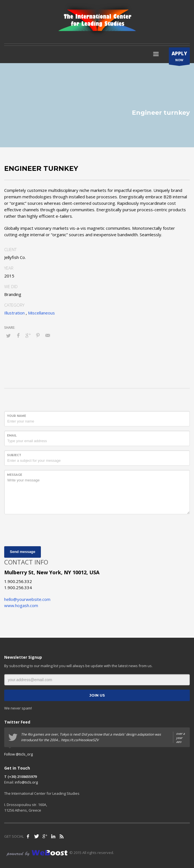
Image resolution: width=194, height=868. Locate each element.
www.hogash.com (21, 605)
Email (12, 436)
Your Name (17, 416)
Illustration (14, 313)
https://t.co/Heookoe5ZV (80, 740)
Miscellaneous (41, 313)
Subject (14, 455)
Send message (23, 552)
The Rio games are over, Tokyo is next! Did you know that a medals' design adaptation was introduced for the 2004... (103, 737)
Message (15, 475)
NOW (179, 57)
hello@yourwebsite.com (27, 599)
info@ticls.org (26, 782)
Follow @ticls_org (18, 754)
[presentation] (47, 529)
